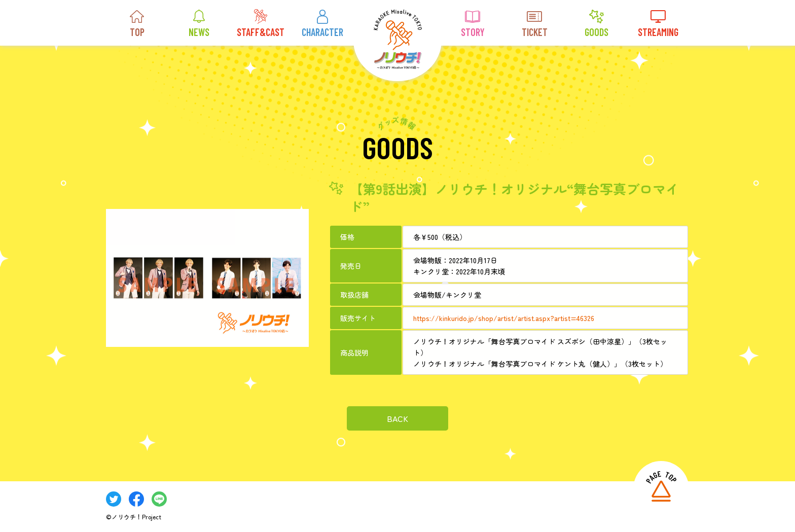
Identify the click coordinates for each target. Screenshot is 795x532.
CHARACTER (322, 24)
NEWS (199, 24)
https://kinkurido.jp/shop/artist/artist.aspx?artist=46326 (504, 317)
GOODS (597, 24)
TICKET (535, 24)
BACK (397, 418)
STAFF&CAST (261, 24)
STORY (473, 24)
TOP (137, 24)
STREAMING (658, 24)
